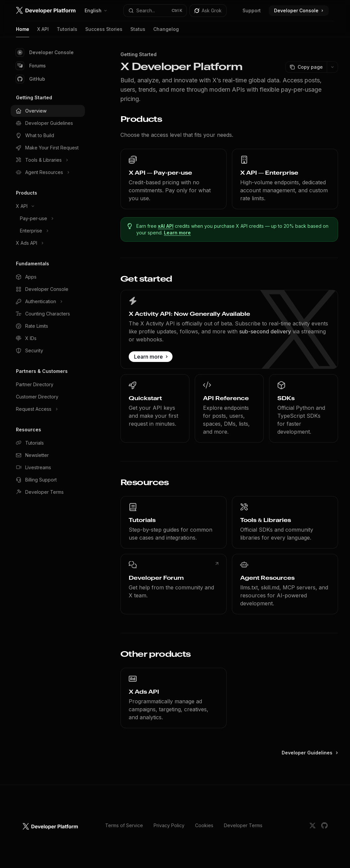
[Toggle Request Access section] (48, 409)
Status (138, 32)
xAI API (166, 226)
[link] (174, 179)
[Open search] (155, 11)
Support (252, 10)
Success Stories (104, 32)
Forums (31, 66)
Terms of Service (124, 825)
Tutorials (67, 32)
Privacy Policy (169, 825)
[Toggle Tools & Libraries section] (48, 160)
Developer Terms (243, 825)
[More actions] (332, 67)
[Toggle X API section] (48, 206)
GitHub (31, 79)
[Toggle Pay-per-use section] (48, 218)
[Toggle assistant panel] (208, 11)
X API (43, 32)
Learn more (177, 233)
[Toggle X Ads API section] (48, 243)
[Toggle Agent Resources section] (48, 172)
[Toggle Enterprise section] (48, 231)
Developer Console (45, 52)
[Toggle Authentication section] (48, 302)
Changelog (166, 32)
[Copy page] (306, 67)
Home (23, 32)
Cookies (204, 825)
